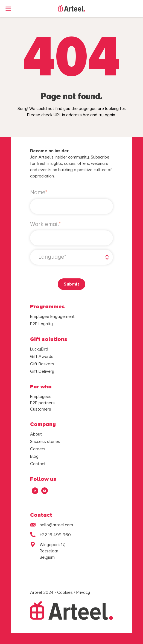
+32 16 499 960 (55, 535)
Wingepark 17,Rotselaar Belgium (52, 551)
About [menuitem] (36, 434)
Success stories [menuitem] (45, 442)
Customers (41, 409)
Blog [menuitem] (34, 456)
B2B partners (42, 403)
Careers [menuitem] (38, 449)
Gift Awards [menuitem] (42, 357)
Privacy (83, 592)
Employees (41, 397)
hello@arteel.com (56, 525)
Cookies (65, 592)
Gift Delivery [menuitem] (42, 371)
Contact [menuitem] (38, 464)
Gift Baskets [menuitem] (42, 364)
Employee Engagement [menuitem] (52, 317)
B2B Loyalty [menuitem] (41, 324)
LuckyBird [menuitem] (39, 349)
